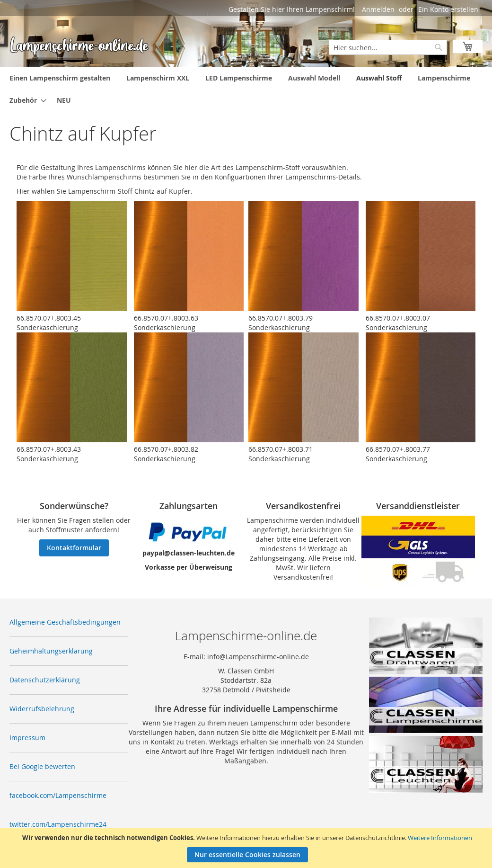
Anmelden (378, 9)
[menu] (246, 89)
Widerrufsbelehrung (42, 709)
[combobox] (388, 47)
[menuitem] (60, 78)
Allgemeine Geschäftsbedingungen (65, 622)
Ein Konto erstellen (448, 9)
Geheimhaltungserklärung (51, 651)
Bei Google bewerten (42, 766)
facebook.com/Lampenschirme (58, 795)
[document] (247, 848)
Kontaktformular (74, 548)
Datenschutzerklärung (45, 680)
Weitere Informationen (440, 838)
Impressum (27, 738)
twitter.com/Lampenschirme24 (58, 824)
